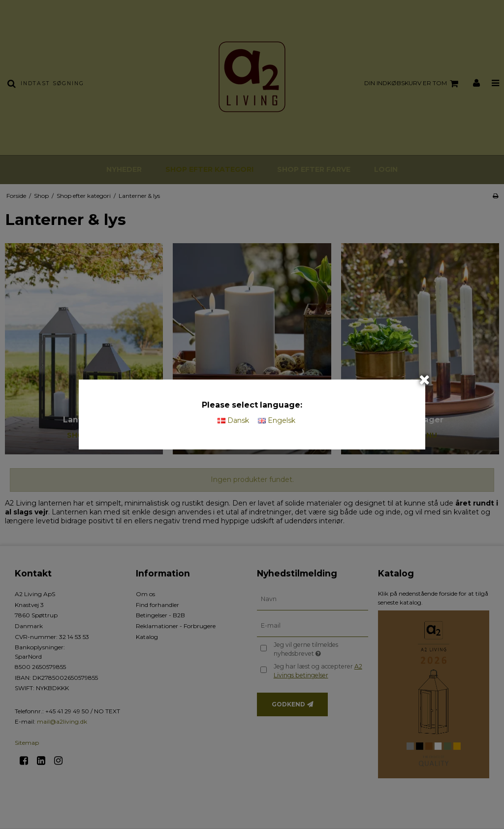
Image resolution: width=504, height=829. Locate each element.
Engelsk (277, 420)
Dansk (233, 420)
